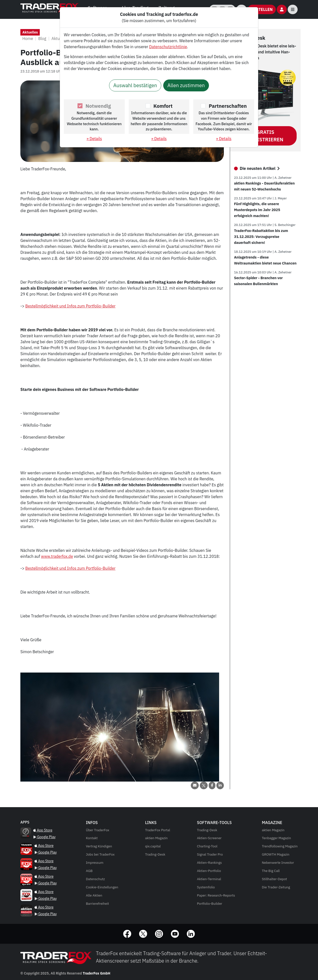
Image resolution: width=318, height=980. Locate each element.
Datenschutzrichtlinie (168, 47)
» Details (94, 139)
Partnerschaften (228, 106)
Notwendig (98, 106)
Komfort (163, 106)
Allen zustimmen (186, 85)
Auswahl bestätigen (135, 85)
